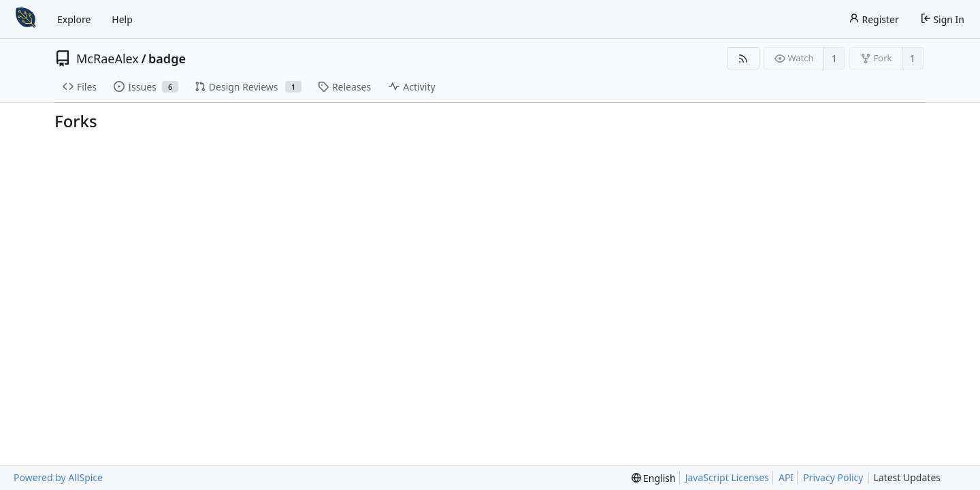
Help (122, 19)
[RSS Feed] (743, 58)
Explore (74, 19)
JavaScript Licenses (727, 477)
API (786, 477)
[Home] (26, 19)
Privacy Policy (833, 477)
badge (167, 59)
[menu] (654, 478)
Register (874, 19)
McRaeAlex (108, 59)
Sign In (942, 19)
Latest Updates (918, 478)
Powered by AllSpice (58, 477)
